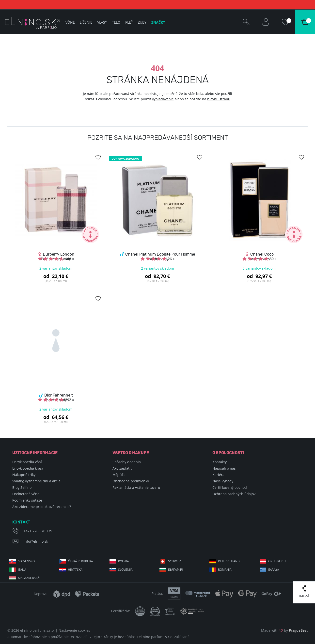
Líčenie (86, 22)
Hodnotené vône (26, 494)
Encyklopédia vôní (27, 462)
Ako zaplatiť (122, 468)
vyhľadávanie (163, 99)
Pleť (129, 22)
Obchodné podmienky (131, 481)
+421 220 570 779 (38, 531)
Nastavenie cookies (74, 630)
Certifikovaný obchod (230, 487)
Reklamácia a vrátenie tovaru (136, 487)
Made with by (284, 630)
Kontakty (220, 462)
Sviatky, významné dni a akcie (36, 481)
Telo (116, 22)
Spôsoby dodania (127, 462)
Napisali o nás (224, 468)
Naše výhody (223, 481)
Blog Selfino (22, 487)
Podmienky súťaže (27, 500)
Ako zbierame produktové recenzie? (42, 507)
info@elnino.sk (36, 541)
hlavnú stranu (219, 99)
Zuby (142, 22)
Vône (70, 22)
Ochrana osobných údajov (234, 494)
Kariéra (218, 475)
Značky (158, 22)
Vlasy (102, 22)
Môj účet (120, 475)
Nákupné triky (24, 475)
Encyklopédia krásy (28, 468)
